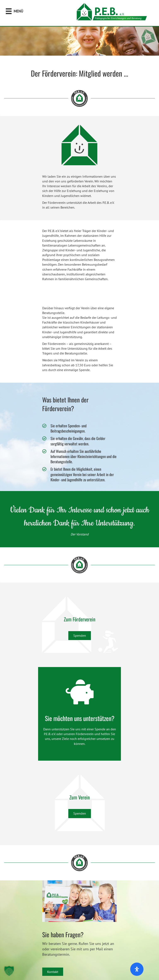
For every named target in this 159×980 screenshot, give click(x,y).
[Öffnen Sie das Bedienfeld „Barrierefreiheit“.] (137, 969)
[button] (9, 971)
